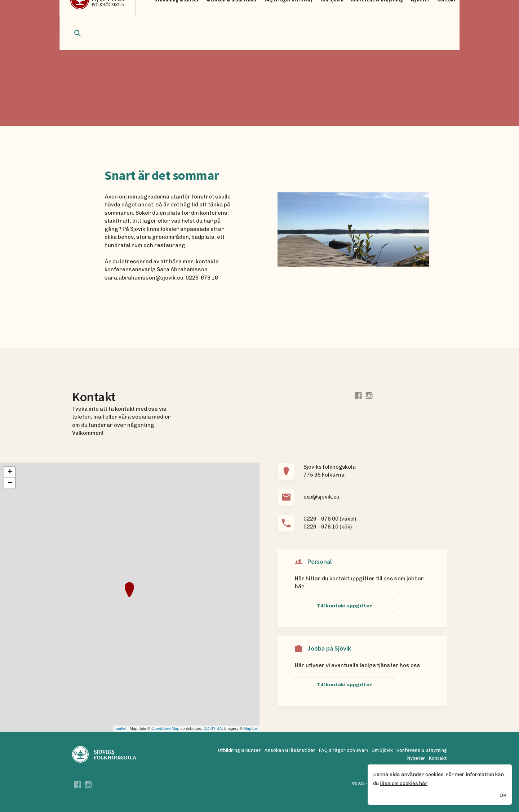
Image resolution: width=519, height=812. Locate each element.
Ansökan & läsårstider (290, 750)
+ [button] (10, 472)
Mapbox (251, 728)
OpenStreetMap (165, 728)
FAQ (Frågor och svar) (343, 750)
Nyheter (416, 758)
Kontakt (438, 758)
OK (503, 796)
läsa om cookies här (404, 784)
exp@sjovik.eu (321, 497)
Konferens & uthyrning (422, 750)
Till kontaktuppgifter (345, 606)
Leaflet (121, 728)
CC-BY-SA (213, 728)
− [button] (10, 483)
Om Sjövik (382, 750)
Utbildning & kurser (239, 750)
